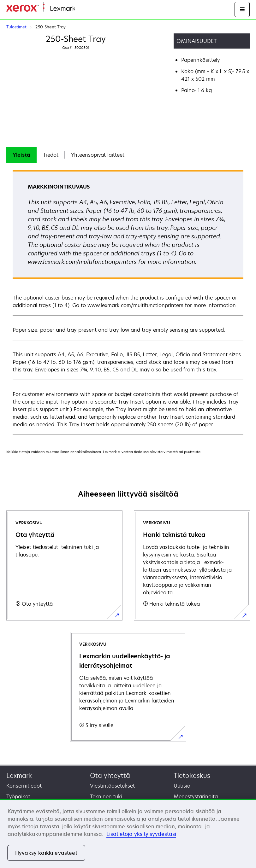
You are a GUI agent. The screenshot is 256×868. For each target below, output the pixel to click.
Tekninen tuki (106, 796)
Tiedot (51, 155)
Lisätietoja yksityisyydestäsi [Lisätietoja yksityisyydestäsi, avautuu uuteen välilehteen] (141, 834)
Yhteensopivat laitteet (98, 155)
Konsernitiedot (24, 786)
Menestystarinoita (196, 796)
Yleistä (21, 155)
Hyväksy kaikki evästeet (46, 853)
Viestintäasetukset (112, 786)
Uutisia (182, 786)
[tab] (21, 155)
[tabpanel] (128, 302)
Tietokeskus (192, 775)
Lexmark (19, 775)
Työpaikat (18, 796)
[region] (128, 833)
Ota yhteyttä (110, 775)
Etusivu (83, 9)
